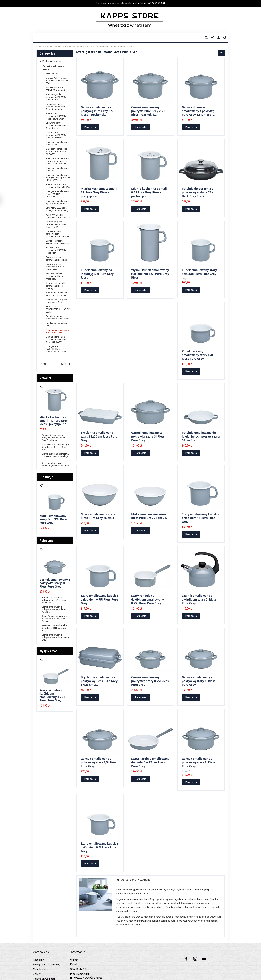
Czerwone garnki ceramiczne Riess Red (56, 259)
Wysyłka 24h (48, 651)
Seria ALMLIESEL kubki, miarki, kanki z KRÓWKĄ (57, 209)
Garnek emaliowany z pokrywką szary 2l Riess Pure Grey (198, 748)
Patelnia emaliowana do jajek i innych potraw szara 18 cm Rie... (201, 429)
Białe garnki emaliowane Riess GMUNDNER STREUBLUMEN (57, 194)
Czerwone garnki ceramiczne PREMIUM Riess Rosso (56, 126)
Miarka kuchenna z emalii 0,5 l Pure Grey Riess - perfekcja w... (149, 190)
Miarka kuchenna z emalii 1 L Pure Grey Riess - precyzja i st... (99, 190)
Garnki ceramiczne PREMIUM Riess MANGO (57, 242)
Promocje (46, 477)
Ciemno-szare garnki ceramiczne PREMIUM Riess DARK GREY (56, 340)
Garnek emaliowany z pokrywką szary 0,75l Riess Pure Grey (150, 668)
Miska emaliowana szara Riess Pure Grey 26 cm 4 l (98, 507)
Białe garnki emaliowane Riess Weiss (57, 143)
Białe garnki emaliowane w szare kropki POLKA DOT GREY (57, 152)
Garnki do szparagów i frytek (56, 324)
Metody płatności (42, 948)
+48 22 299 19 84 (156, 3)
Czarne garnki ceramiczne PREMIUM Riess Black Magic (56, 135)
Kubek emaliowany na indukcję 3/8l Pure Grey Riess (97, 269)
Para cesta (90, 126)
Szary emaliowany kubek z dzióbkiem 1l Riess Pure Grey (200, 509)
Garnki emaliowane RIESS (53, 68)
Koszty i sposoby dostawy (47, 943)
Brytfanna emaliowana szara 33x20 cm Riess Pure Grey (99, 429)
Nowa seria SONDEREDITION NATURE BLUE (58, 309)
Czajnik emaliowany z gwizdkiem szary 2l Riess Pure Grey (199, 589)
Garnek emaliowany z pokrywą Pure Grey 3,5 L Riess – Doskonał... (98, 110)
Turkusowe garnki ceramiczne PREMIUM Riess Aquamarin (56, 107)
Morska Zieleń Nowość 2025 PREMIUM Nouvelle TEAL (57, 81)
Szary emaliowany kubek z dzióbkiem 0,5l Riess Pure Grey (99, 831)
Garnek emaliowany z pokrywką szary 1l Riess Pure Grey (198, 668)
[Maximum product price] (64, 364)
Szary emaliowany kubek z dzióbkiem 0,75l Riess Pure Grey (99, 589)
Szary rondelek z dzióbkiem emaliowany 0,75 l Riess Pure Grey (148, 589)
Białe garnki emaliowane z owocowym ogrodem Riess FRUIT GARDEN (57, 161)
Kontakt (74, 943)
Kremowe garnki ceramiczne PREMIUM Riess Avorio (56, 97)
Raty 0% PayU (40, 962)
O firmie (74, 938)
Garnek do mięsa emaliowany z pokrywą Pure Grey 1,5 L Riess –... (199, 110)
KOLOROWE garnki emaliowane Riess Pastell (58, 216)
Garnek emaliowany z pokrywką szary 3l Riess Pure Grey (148, 429)
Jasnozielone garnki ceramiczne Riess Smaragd (55, 286)
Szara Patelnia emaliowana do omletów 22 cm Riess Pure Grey (150, 748)
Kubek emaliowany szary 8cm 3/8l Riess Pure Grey (199, 268)
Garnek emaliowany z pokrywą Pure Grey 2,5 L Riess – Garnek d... (148, 110)
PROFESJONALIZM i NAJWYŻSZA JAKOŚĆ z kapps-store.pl (87, 956)
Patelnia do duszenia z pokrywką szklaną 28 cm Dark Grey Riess (199, 190)
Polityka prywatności (44, 957)
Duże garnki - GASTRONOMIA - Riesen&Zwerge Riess (56, 349)
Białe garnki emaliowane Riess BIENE (57, 169)
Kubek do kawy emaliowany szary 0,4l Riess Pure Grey (197, 349)
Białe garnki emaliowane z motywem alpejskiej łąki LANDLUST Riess (58, 178)
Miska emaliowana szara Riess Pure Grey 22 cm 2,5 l (150, 507)
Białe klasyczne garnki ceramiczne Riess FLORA (58, 186)
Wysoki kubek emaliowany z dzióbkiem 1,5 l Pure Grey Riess (150, 269)
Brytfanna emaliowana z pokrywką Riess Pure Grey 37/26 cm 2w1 (99, 668)
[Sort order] (221, 53)
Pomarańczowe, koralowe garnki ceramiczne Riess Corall (57, 234)
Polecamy (46, 541)
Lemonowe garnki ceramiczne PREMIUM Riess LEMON (56, 224)
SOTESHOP (223, 977)
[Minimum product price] (43, 364)
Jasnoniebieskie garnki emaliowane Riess (57, 301)
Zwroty (37, 953)
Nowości (45, 378)
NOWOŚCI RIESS (53, 74)
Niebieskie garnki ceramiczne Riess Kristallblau (54, 276)
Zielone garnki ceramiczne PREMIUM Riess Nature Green (56, 116)
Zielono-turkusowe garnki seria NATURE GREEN (58, 294)
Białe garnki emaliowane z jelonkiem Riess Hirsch (57, 202)
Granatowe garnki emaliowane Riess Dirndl (57, 318)
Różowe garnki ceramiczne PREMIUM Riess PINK (56, 250)
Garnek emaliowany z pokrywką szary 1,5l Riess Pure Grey (99, 748)
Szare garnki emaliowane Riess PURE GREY (58, 331)
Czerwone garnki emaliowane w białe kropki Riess (55, 267)
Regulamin (39, 938)
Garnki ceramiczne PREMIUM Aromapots (56, 89)
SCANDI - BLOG (78, 948)
